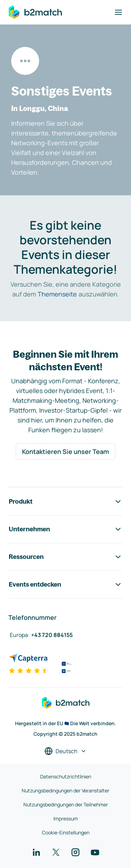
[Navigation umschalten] (118, 12)
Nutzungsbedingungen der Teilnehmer (66, 804)
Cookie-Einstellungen (66, 832)
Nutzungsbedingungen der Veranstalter (65, 790)
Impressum (66, 818)
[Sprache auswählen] (65, 751)
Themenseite (57, 294)
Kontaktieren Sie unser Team (65, 451)
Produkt (65, 502)
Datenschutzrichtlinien (66, 776)
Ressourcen (65, 557)
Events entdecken (65, 584)
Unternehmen (65, 529)
